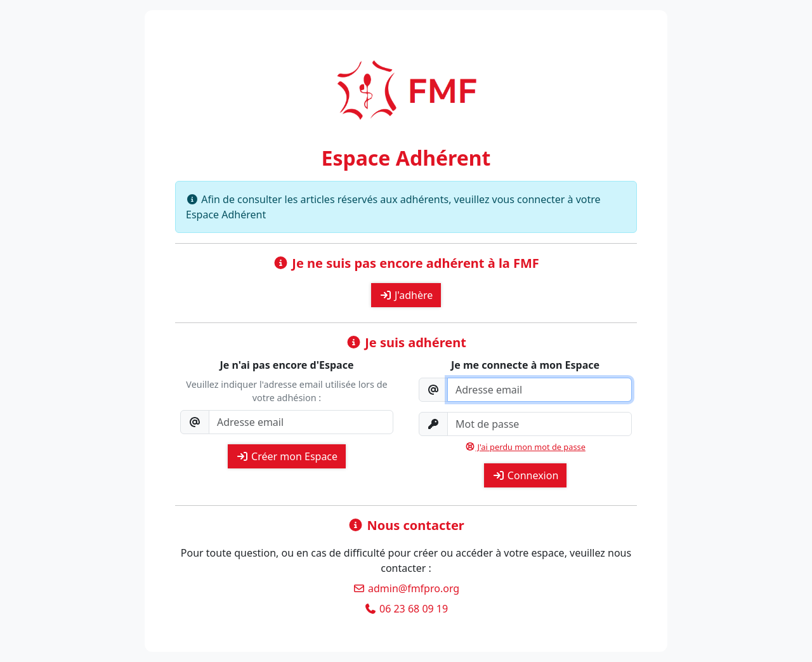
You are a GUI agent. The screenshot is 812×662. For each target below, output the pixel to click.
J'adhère (406, 295)
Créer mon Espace (287, 456)
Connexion (526, 475)
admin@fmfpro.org (406, 588)
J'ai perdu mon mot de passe (525, 447)
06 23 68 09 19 (406, 609)
